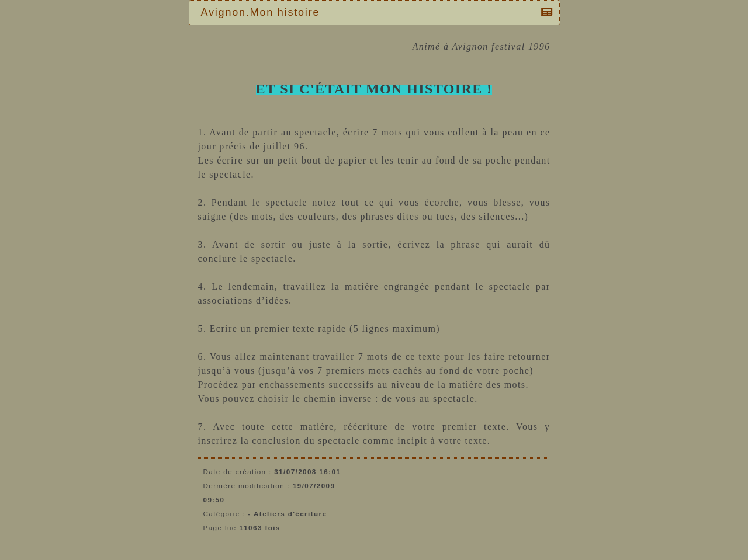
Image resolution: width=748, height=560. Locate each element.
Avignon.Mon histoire (264, 12)
